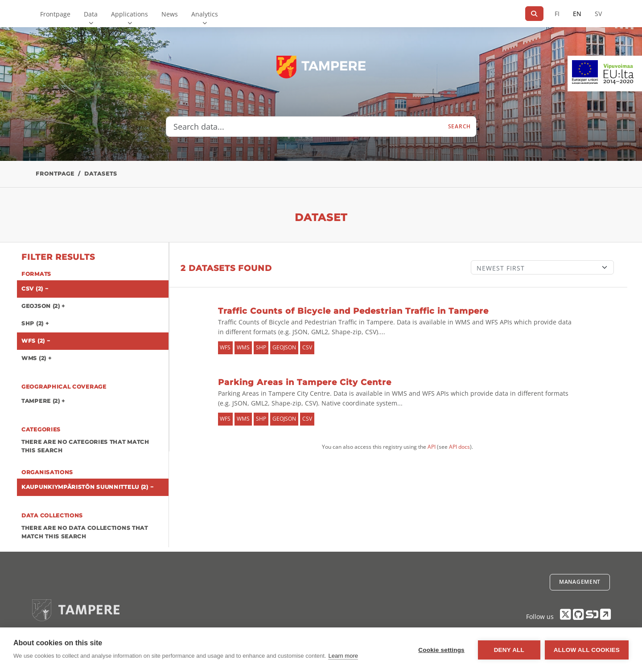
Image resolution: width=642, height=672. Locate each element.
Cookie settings (441, 650)
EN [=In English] (577, 14)
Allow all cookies (587, 650)
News (170, 14)
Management (580, 582)
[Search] (534, 14)
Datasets (101, 174)
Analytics (205, 14)
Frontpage (55, 14)
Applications (130, 14)
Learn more (343, 656)
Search (459, 126)
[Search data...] (305, 127)
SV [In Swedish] (598, 14)
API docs (459, 447)
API (432, 447)
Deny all (509, 650)
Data (91, 14)
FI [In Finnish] (557, 14)
